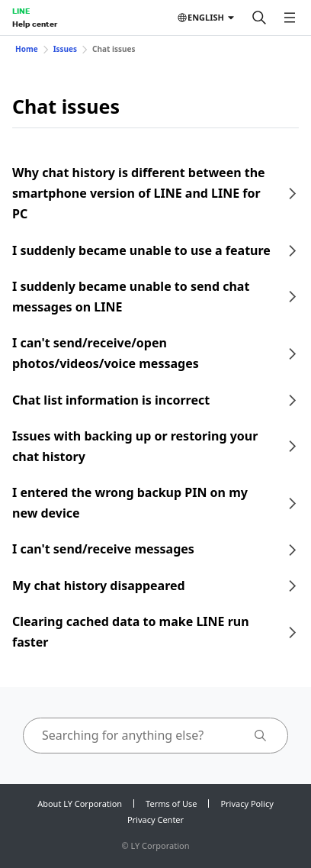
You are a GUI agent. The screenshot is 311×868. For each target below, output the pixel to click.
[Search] (259, 18)
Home (27, 49)
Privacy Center (155, 820)
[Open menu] (290, 18)
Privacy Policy (247, 803)
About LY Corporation (80, 803)
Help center (35, 24)
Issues (65, 49)
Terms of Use (171, 803)
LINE (21, 11)
